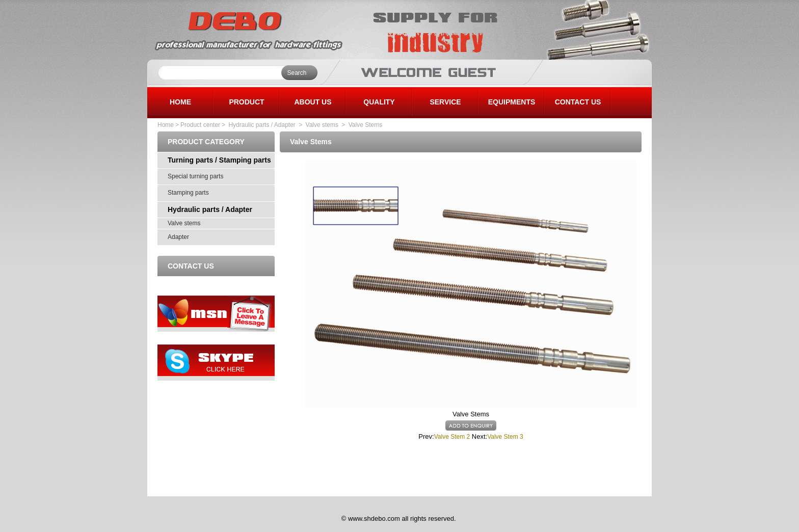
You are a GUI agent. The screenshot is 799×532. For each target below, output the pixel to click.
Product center (200, 125)
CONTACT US (578, 102)
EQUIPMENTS (512, 102)
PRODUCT (246, 102)
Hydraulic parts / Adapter (261, 125)
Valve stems (323, 125)
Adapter (178, 237)
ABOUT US (313, 102)
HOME (180, 102)
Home (166, 125)
